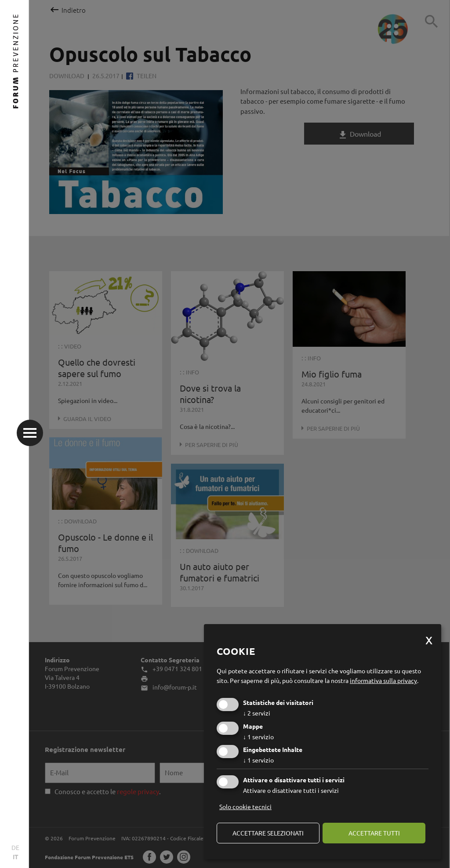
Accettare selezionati (268, 833)
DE (15, 847)
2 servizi (257, 713)
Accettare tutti (374, 833)
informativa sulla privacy (383, 680)
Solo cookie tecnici (245, 806)
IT (16, 857)
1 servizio (258, 737)
